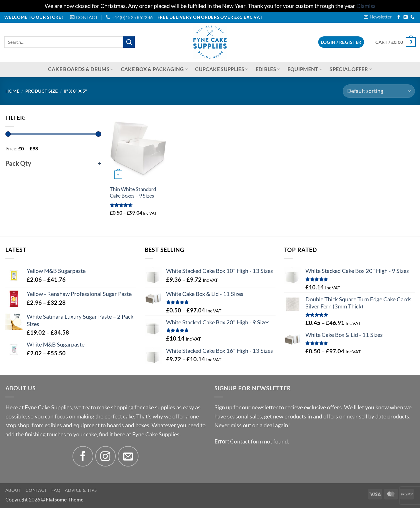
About (13, 490)
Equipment (305, 69)
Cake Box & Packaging (154, 69)
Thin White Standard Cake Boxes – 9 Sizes (133, 192)
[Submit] (129, 42)
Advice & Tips (81, 490)
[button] (378, 17)
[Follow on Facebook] (399, 17)
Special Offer (351, 69)
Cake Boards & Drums (81, 69)
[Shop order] (379, 91)
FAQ (56, 490)
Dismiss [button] (366, 6)
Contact (36, 490)
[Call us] (412, 17)
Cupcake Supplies (222, 69)
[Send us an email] (406, 17)
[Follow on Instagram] (106, 456)
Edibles (268, 69)
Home (12, 91)
